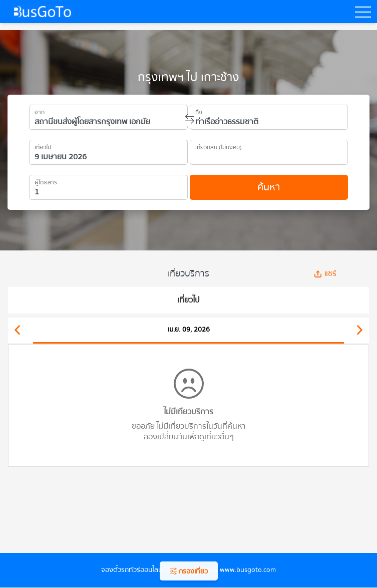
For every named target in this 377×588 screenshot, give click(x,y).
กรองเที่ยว (189, 571)
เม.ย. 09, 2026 (189, 330)
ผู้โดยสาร (46, 181)
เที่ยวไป (43, 146)
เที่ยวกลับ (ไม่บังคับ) (219, 146)
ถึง (199, 111)
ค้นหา (269, 187)
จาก (40, 111)
